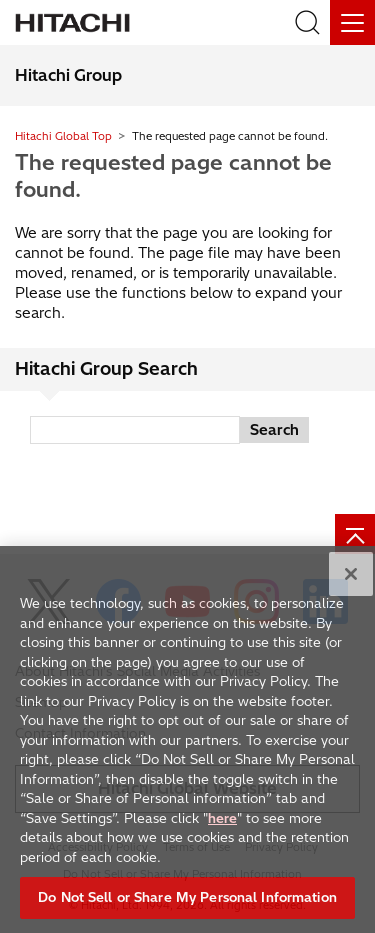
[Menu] (352, 22)
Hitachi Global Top (63, 136)
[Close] (351, 577)
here (222, 820)
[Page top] (355, 534)
